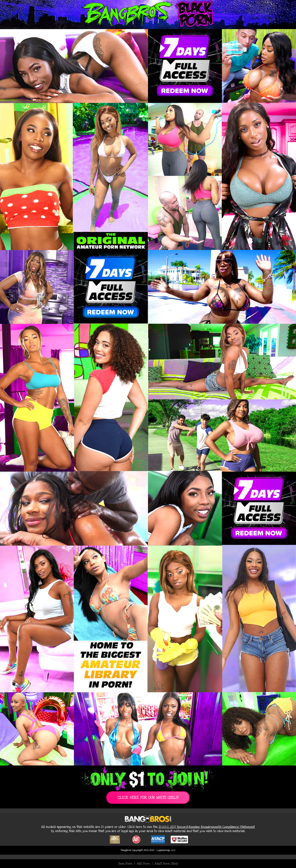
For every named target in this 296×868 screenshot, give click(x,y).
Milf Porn (143, 864)
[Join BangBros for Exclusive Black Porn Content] (148, 397)
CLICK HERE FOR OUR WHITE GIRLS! (148, 797)
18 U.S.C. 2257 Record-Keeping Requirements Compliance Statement (207, 827)
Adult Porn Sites (166, 864)
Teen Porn (125, 864)
